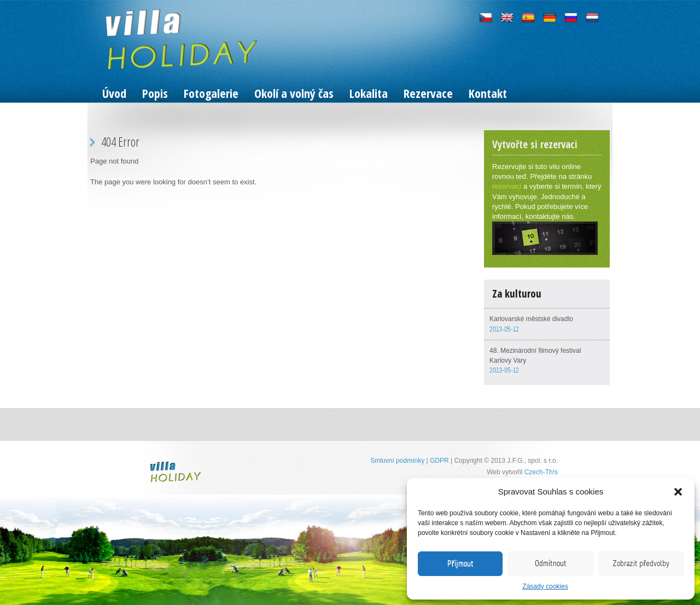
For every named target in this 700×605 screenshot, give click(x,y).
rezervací (507, 186)
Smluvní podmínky (397, 461)
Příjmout (460, 563)
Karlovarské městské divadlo (531, 319)
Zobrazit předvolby (641, 563)
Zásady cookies (545, 586)
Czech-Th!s (541, 472)
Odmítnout (551, 563)
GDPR (439, 461)
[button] (678, 492)
